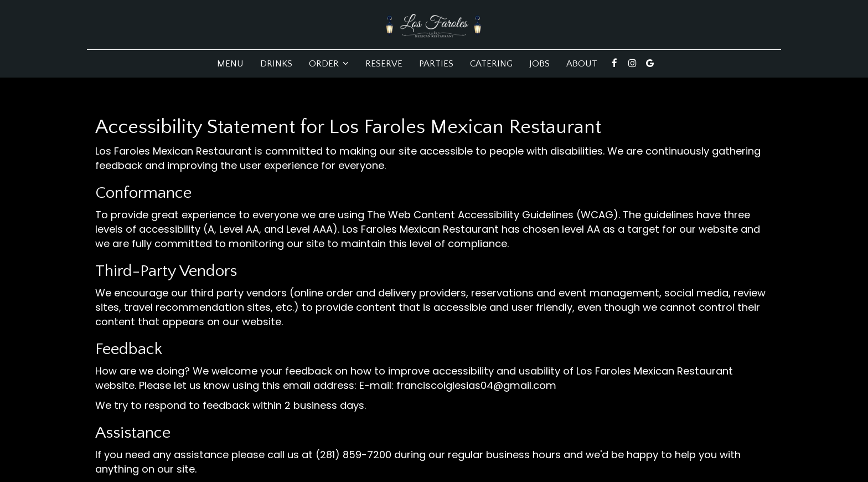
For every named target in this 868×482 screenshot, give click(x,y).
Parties (436, 64)
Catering (491, 64)
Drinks (276, 64)
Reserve (384, 64)
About (582, 64)
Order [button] (329, 64)
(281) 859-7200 (353, 455)
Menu (230, 64)
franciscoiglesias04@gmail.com (476, 385)
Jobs (539, 64)
